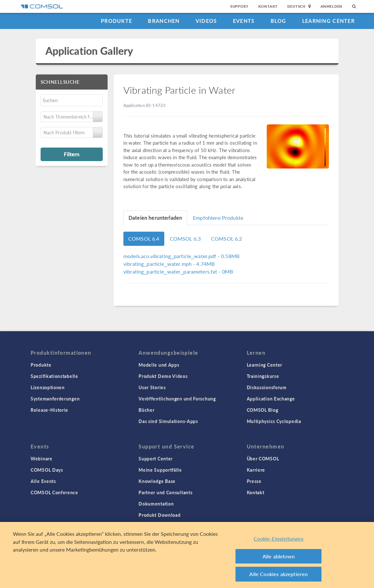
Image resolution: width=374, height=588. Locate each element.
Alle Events (43, 481)
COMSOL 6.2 (227, 239)
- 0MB (178, 271)
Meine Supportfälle (160, 470)
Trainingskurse (263, 376)
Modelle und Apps (159, 365)
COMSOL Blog (263, 410)
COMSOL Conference (54, 492)
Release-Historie (49, 410)
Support (240, 6)
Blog (278, 21)
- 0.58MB (181, 256)
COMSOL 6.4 (144, 239)
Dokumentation (156, 504)
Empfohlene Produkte (218, 218)
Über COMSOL (263, 458)
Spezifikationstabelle (54, 376)
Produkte (116, 21)
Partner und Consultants (165, 492)
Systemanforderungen (55, 399)
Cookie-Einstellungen (278, 539)
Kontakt (268, 6)
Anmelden (332, 6)
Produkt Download (159, 515)
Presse (254, 481)
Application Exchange (271, 399)
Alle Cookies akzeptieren (278, 574)
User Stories (152, 387)
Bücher (146, 410)
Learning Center (328, 21)
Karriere (256, 470)
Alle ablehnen (279, 556)
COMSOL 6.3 (185, 239)
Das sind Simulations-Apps (168, 421)
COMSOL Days (47, 470)
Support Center (156, 458)
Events (244, 21)
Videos (206, 21)
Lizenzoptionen (48, 387)
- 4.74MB (169, 264)
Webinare (42, 458)
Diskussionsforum (267, 387)
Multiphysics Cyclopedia (274, 421)
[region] (187, 555)
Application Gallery (89, 51)
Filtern (72, 154)
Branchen (164, 21)
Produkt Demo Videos (163, 376)
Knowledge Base (157, 481)
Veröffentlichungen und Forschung (177, 399)
